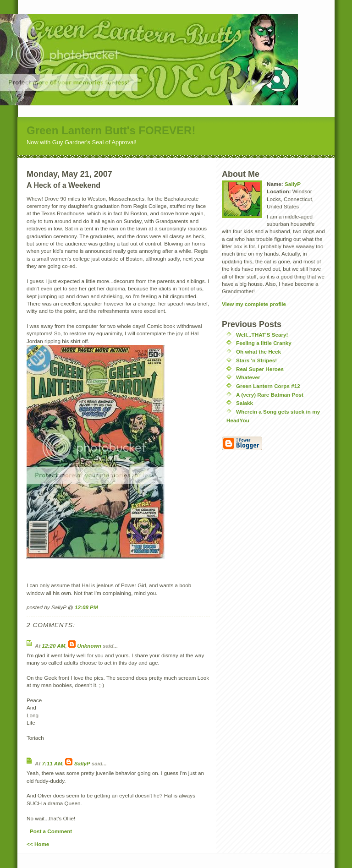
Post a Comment (51, 831)
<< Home (38, 844)
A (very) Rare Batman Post (270, 395)
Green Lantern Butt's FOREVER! (111, 130)
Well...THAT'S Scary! (262, 335)
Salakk (245, 403)
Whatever (248, 377)
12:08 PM (86, 607)
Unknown (89, 646)
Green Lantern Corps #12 (268, 386)
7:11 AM (52, 763)
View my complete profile (254, 304)
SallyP (82, 763)
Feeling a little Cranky (264, 343)
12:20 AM (54, 646)
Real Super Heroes (260, 369)
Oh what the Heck (258, 352)
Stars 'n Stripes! (256, 360)
